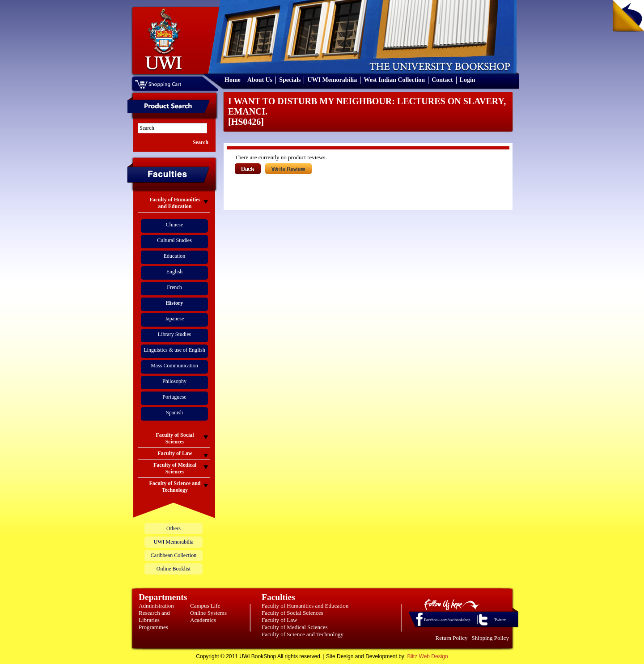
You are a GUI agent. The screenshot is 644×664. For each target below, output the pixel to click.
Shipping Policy (490, 638)
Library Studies (174, 334)
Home (233, 80)
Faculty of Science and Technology (303, 634)
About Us (260, 80)
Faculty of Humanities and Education (305, 606)
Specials (290, 80)
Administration (156, 606)
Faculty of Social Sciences (292, 613)
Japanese (175, 319)
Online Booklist (174, 569)
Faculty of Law (279, 620)
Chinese (175, 225)
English (175, 272)
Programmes (153, 627)
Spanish (174, 413)
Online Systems (208, 613)
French (174, 287)
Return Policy (452, 638)
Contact (442, 80)
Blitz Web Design (428, 656)
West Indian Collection (394, 80)
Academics (203, 620)
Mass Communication (174, 366)
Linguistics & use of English (174, 350)
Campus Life (205, 606)
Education (175, 256)
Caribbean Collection (174, 555)
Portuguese (174, 397)
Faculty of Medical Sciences (295, 627)
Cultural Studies (174, 240)
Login (468, 80)
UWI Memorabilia (332, 80)
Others (174, 528)
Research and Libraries (154, 616)
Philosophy (174, 381)
